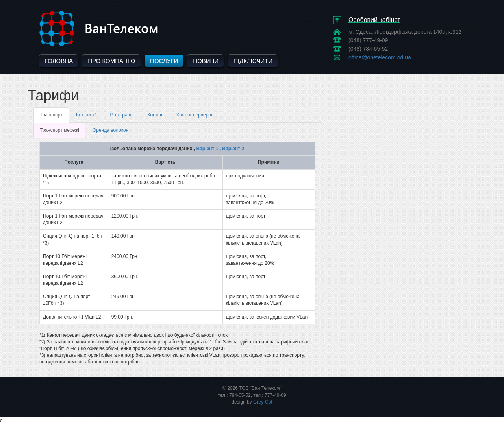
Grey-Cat (263, 402)
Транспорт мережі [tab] (59, 130)
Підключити (253, 61)
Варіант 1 (208, 149)
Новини (206, 61)
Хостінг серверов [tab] (195, 115)
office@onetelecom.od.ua (380, 57)
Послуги (164, 61)
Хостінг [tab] (155, 115)
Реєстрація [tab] (121, 115)
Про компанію (111, 61)
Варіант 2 (233, 149)
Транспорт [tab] (51, 115)
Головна (59, 61)
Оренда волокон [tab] (110, 130)
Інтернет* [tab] (86, 115)
